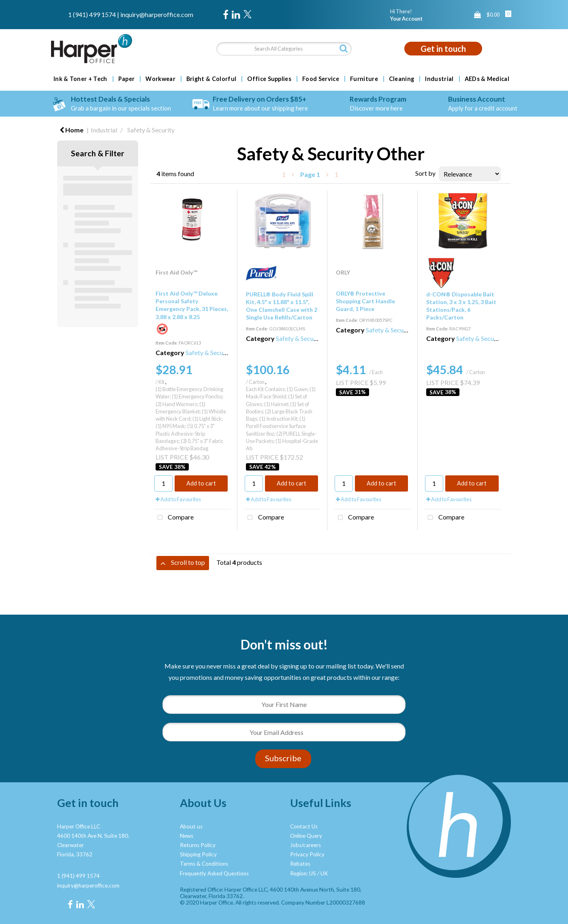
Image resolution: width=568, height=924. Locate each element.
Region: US (303, 873)
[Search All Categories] (284, 49)
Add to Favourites (178, 499)
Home (72, 130)
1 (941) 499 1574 (92, 14)
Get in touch (443, 49)
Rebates (300, 864)
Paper (127, 79)
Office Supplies (269, 79)
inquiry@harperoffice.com (157, 14)
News (187, 836)
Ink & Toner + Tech (80, 79)
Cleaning (402, 79)
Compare (174, 518)
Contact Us (304, 826)
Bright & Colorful (211, 79)
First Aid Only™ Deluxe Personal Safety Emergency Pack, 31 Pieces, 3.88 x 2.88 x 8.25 (192, 305)
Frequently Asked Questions (214, 873)
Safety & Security (151, 130)
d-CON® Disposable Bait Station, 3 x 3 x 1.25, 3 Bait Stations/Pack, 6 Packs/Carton (461, 306)
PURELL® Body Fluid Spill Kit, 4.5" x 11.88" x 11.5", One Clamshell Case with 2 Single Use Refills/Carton (282, 306)
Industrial (439, 79)
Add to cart (201, 483)
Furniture (364, 79)
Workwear (160, 79)
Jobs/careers (305, 845)
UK (324, 873)
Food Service (321, 79)
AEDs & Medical (487, 79)
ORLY (343, 272)
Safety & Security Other (218, 352)
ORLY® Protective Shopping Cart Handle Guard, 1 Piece (365, 301)
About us (191, 826)
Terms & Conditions (204, 864)
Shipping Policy (198, 854)
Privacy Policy (307, 854)
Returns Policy (198, 845)
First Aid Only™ (176, 272)
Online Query (306, 836)
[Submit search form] (344, 48)
